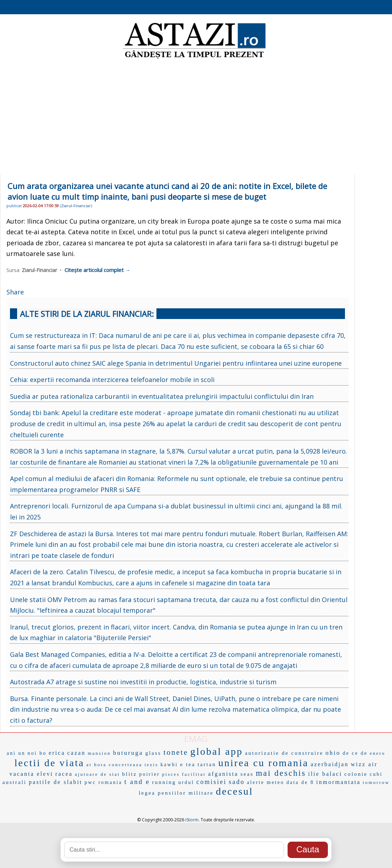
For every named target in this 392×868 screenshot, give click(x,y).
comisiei (212, 782)
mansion (99, 753)
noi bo (37, 753)
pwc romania (103, 782)
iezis (151, 765)
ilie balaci (325, 774)
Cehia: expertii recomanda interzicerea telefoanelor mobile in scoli (112, 380)
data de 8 (300, 782)
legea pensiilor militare (176, 793)
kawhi (169, 765)
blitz (130, 774)
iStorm (192, 820)
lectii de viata (50, 763)
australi (15, 782)
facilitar (194, 774)
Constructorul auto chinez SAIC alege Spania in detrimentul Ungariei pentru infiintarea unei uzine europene (176, 363)
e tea (188, 764)
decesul (235, 791)
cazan (76, 753)
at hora (96, 765)
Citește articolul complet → (97, 270)
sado (237, 782)
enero (377, 753)
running (164, 782)
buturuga (128, 753)
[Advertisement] (196, 117)
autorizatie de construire (284, 753)
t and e (137, 782)
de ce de (355, 753)
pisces (171, 774)
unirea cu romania (264, 763)
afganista (223, 774)
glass (153, 753)
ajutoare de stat (97, 774)
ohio (333, 753)
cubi (376, 774)
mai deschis (281, 773)
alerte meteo (266, 782)
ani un (16, 753)
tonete (176, 752)
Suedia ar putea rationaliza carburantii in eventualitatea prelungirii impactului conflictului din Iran (162, 396)
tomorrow (376, 782)
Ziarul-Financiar (76, 206)
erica (57, 753)
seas (247, 774)
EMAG (196, 739)
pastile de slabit (56, 782)
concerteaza (125, 765)
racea (64, 774)
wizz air (364, 764)
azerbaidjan (330, 764)
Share (15, 292)
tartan (207, 764)
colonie (356, 774)
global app (216, 751)
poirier (149, 774)
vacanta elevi (31, 774)
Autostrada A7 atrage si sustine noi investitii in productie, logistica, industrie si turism (143, 682)
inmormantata (338, 782)
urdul (186, 782)
